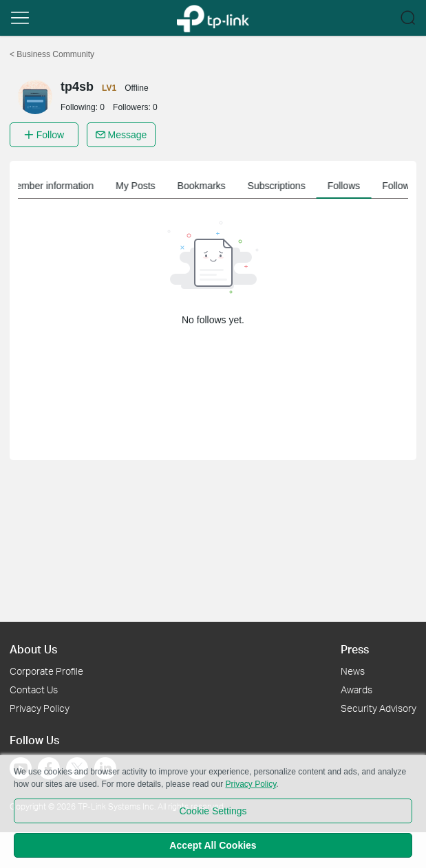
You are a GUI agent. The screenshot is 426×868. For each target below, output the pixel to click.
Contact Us (34, 690)
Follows (354, 186)
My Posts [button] (146, 186)
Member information (61, 186)
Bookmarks (212, 186)
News (353, 671)
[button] (20, 18)
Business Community (52, 54)
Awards (356, 690)
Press (355, 649)
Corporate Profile (46, 671)
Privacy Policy (40, 708)
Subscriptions (287, 186)
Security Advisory (379, 708)
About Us (33, 649)
